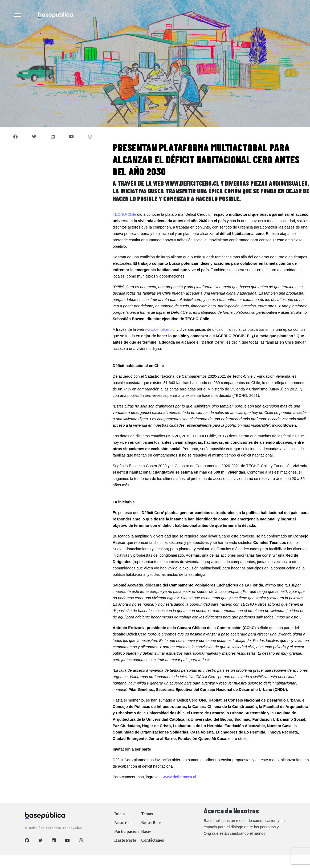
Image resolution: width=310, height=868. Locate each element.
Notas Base (151, 823)
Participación (127, 831)
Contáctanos (152, 840)
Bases (146, 831)
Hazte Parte (125, 840)
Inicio (119, 814)
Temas (147, 814)
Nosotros (122, 823)
